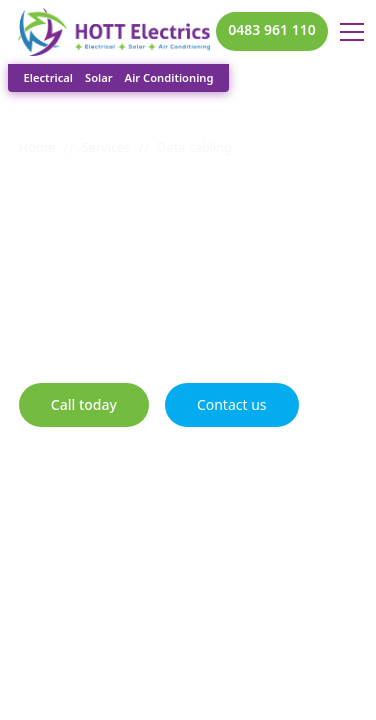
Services (106, 147)
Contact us (232, 404)
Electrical (48, 77)
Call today (84, 404)
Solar (99, 77)
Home (37, 147)
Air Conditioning (169, 77)
